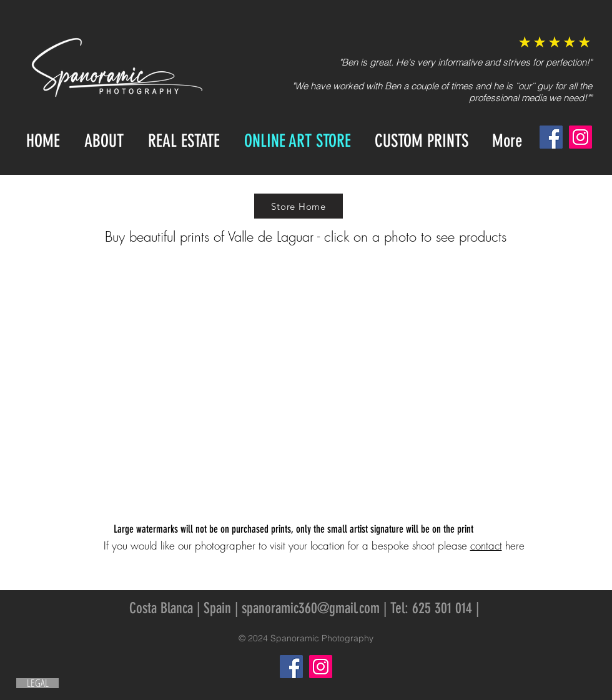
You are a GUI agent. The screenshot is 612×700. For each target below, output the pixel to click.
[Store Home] (299, 206)
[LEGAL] (37, 683)
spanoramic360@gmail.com (311, 608)
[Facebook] (551, 137)
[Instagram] (580, 137)
